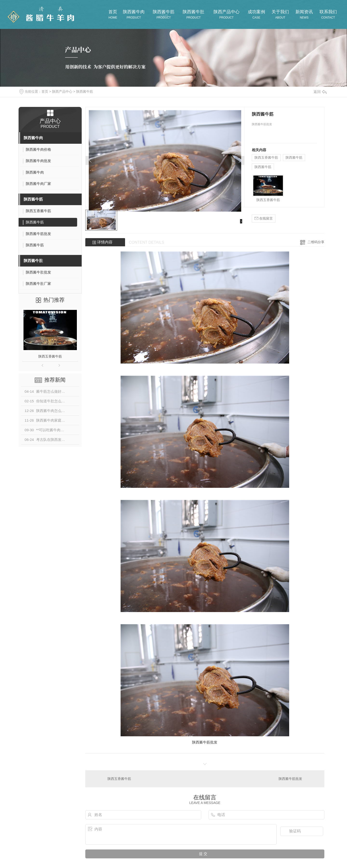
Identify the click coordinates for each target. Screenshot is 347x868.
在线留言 (264, 219)
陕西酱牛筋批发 (290, 779)
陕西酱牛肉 (33, 138)
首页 (45, 91)
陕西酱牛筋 (85, 91)
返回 (320, 92)
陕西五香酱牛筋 (50, 356)
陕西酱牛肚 (33, 261)
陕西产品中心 (62, 91)
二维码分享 (316, 242)
